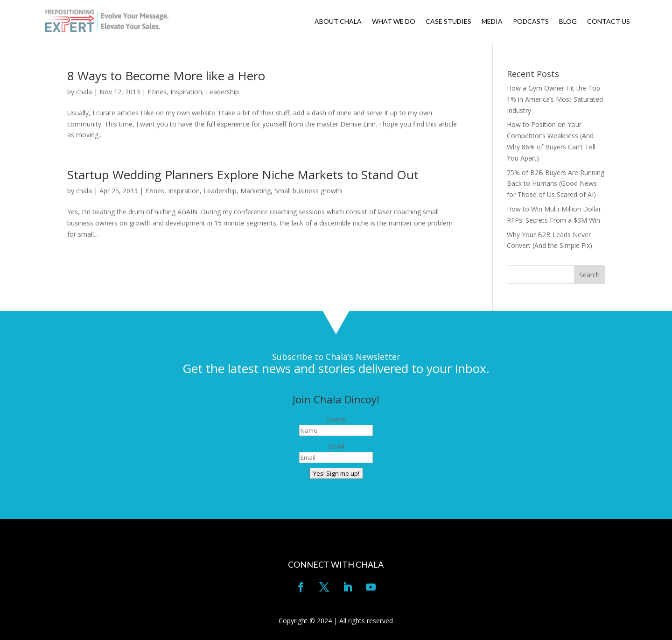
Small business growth (308, 191)
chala (84, 92)
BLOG (568, 22)
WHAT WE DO (394, 22)
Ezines (157, 92)
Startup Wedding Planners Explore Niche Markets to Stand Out (243, 175)
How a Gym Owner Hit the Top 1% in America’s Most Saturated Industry (555, 99)
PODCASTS (531, 22)
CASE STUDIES (448, 22)
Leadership (222, 92)
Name (336, 419)
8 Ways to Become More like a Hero (166, 76)
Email (336, 446)
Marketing (255, 191)
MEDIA (492, 22)
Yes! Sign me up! (336, 473)
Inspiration (186, 92)
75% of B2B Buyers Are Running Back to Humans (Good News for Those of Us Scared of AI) (556, 184)
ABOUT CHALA (338, 22)
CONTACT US (609, 22)
